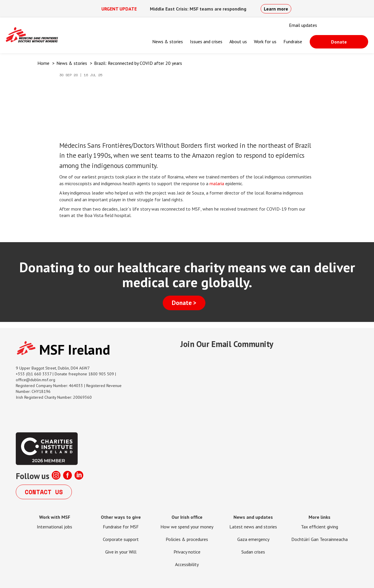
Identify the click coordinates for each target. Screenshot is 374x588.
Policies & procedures (187, 539)
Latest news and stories (253, 527)
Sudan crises (253, 552)
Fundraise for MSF (121, 527)
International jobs (54, 527)
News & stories (168, 41)
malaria (217, 183)
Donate (339, 42)
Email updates (303, 25)
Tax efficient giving (320, 527)
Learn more (276, 9)
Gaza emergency (253, 539)
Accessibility (187, 564)
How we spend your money (187, 527)
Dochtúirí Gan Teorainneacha (320, 539)
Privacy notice (187, 552)
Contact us (44, 492)
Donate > (184, 303)
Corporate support (121, 539)
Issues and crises (206, 41)
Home (43, 63)
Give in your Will (121, 552)
